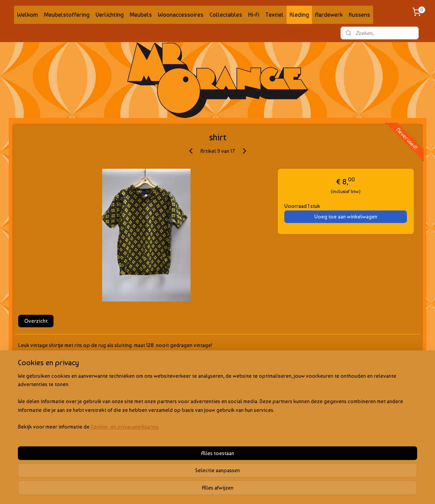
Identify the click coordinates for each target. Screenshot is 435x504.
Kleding (299, 15)
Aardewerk (329, 15)
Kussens (359, 15)
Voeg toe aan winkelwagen (346, 217)
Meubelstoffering (67, 15)
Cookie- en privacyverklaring (116, 491)
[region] (167, 466)
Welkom (28, 15)
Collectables (226, 15)
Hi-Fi (254, 15)
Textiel (274, 15)
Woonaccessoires (181, 15)
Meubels (141, 15)
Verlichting (110, 15)
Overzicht (36, 321)
